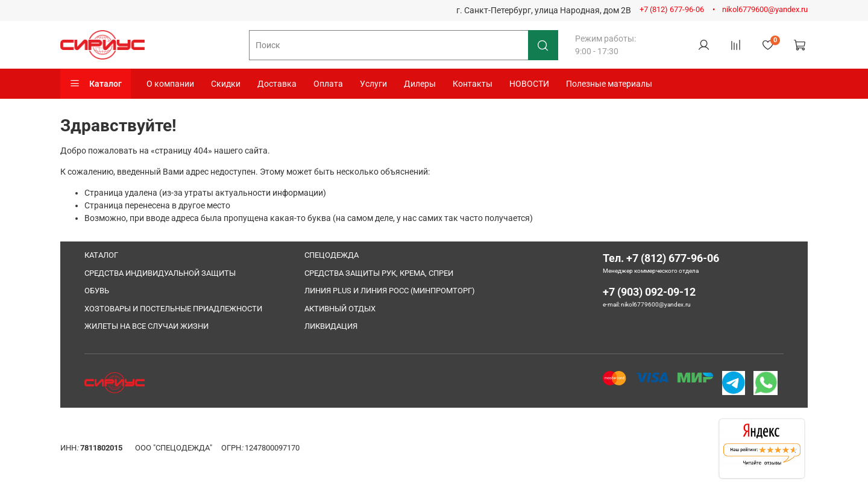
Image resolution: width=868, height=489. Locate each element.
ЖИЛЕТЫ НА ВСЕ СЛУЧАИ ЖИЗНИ (146, 326)
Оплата (328, 84)
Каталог (96, 84)
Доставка (277, 84)
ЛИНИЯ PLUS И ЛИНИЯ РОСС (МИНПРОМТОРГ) (390, 291)
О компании (170, 84)
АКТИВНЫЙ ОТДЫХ (340, 309)
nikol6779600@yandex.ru (765, 9)
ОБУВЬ (97, 291)
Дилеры (420, 84)
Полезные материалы (609, 84)
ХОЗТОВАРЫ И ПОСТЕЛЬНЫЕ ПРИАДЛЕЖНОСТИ (173, 309)
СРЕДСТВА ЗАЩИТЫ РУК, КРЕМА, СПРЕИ (379, 273)
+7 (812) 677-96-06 (672, 9)
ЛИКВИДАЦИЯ (331, 326)
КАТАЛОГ (101, 255)
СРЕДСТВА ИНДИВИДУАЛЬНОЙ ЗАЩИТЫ (160, 273)
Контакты (473, 84)
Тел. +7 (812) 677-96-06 (661, 258)
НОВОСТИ (529, 84)
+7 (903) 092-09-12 (649, 292)
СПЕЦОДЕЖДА (332, 255)
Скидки (226, 84)
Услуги (373, 84)
